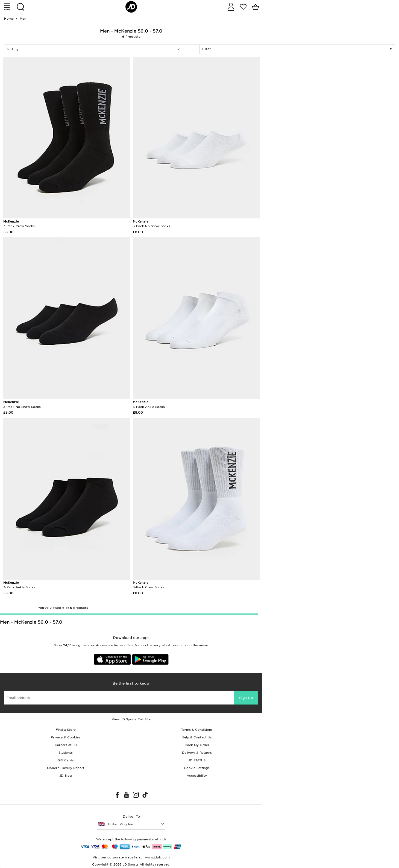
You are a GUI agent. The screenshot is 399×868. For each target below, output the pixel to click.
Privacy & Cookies (66, 737)
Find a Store (66, 730)
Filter (297, 49)
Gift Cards (66, 760)
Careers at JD (66, 745)
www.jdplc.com (157, 857)
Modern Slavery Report (66, 768)
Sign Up (246, 698)
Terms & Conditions (197, 730)
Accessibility (197, 776)
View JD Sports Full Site (131, 719)
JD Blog (66, 776)
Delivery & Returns (197, 753)
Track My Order (197, 745)
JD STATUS (197, 760)
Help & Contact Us (197, 737)
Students (66, 753)
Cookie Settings (197, 768)
